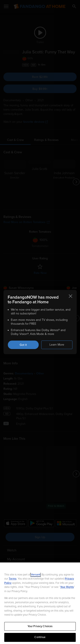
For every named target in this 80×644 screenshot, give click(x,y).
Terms (13, 579)
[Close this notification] (70, 296)
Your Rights (67, 587)
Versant (36, 575)
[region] (40, 603)
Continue (40, 637)
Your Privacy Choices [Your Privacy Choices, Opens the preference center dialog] (40, 626)
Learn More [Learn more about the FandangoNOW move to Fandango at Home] (57, 345)
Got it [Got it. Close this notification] (23, 345)
